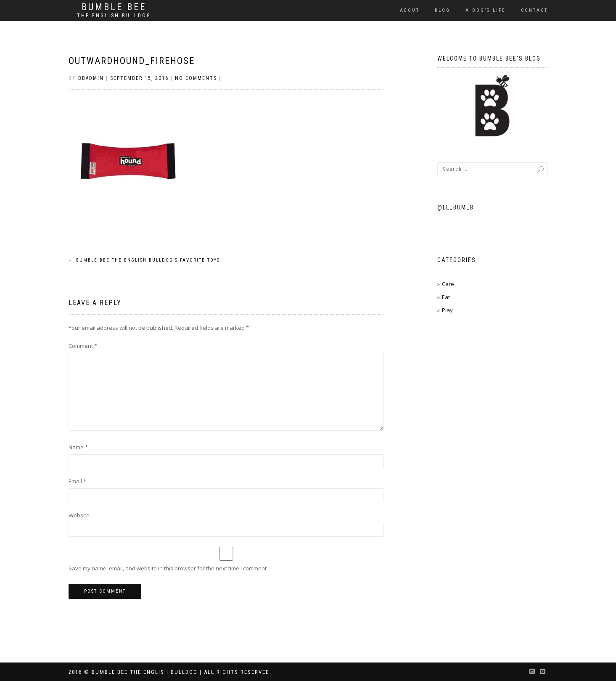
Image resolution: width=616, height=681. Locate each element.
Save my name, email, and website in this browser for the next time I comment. (168, 568)
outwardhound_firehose (132, 61)
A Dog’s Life (486, 10)
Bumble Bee (114, 7)
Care (448, 284)
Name (78, 447)
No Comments (196, 78)
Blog (443, 10)
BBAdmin (91, 78)
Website (79, 515)
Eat (446, 297)
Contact (534, 10)
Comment (83, 346)
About (410, 10)
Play (447, 310)
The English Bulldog (114, 16)
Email (77, 481)
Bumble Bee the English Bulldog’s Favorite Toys (144, 260)
